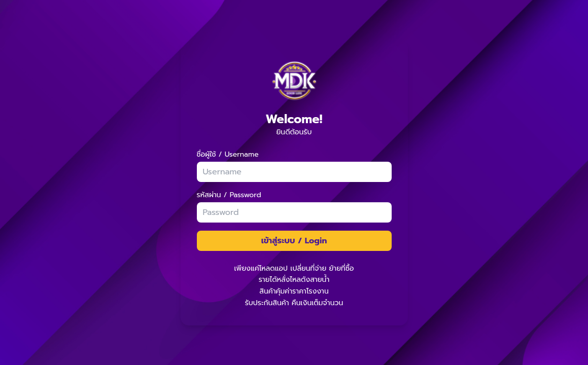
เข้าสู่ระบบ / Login (294, 241)
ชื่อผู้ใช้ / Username (228, 155)
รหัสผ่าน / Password (229, 195)
